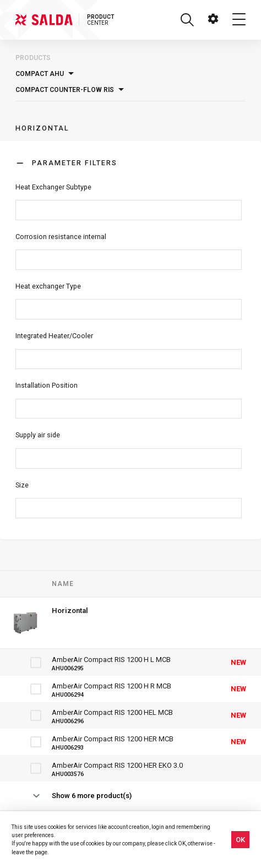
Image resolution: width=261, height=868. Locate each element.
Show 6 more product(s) (92, 796)
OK (240, 840)
